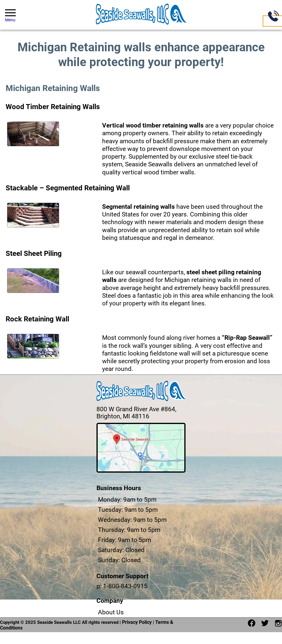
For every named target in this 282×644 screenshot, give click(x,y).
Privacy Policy (137, 622)
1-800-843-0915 (125, 586)
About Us (111, 612)
